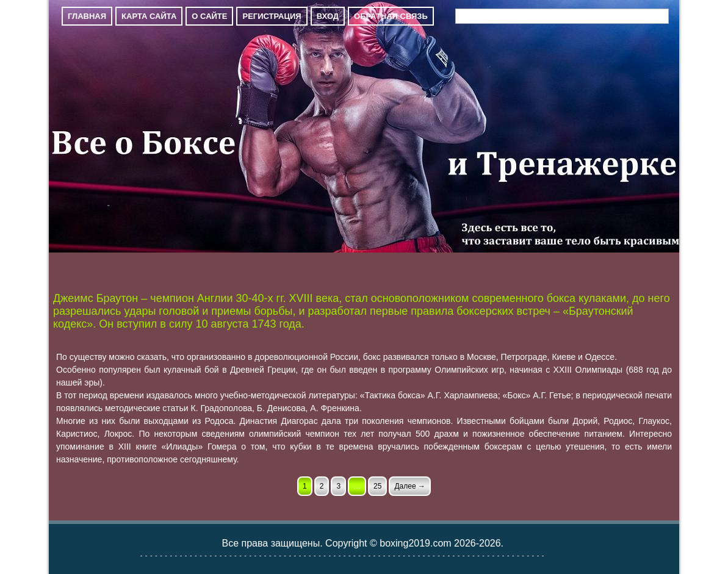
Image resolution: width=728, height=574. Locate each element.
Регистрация (272, 16)
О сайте (209, 16)
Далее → (409, 486)
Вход (328, 16)
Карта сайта (149, 16)
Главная (87, 16)
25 (377, 486)
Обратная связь (391, 16)
